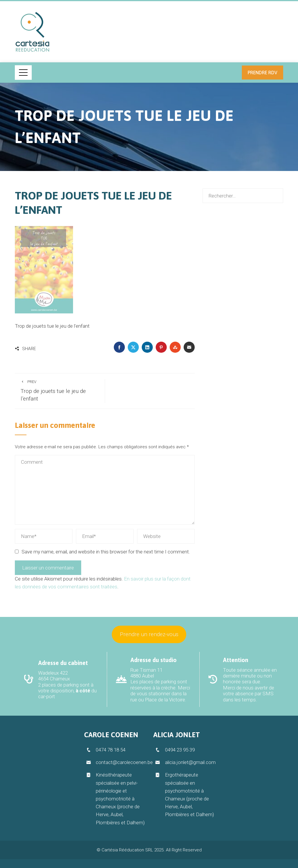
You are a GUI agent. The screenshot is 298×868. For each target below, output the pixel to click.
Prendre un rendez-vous (149, 634)
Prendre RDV (262, 73)
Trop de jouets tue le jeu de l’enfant (60, 391)
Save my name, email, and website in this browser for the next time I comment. (106, 552)
